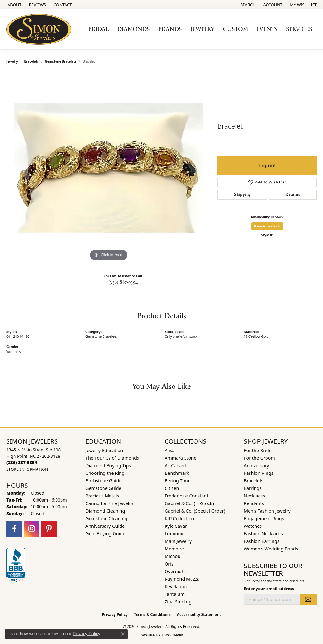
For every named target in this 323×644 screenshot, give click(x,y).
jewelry (12, 61)
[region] (109, 168)
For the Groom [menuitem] (259, 458)
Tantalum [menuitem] (175, 594)
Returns (293, 195)
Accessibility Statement (199, 615)
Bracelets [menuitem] (254, 481)
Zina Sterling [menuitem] (178, 602)
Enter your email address (269, 589)
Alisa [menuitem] (170, 450)
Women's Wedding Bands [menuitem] (271, 549)
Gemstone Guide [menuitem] (103, 488)
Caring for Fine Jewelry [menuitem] (109, 503)
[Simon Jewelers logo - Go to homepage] (41, 29)
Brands (170, 29)
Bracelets (32, 61)
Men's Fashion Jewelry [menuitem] (267, 511)
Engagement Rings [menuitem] (264, 518)
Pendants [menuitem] (254, 503)
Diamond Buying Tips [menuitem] (108, 466)
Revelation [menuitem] (176, 586)
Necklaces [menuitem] (254, 496)
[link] (14, 5)
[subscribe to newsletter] (308, 599)
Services (299, 29)
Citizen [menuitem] (172, 488)
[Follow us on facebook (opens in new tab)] (14, 529)
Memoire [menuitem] (174, 549)
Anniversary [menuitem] (256, 466)
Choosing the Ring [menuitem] (105, 473)
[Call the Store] (22, 462)
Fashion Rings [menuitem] (259, 473)
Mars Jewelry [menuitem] (178, 541)
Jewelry (203, 29)
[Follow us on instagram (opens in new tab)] (32, 529)
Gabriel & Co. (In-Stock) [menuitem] (189, 503)
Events (267, 29)
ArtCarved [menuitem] (175, 466)
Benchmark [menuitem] (177, 473)
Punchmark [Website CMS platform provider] (173, 635)
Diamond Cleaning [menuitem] (105, 511)
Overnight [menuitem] (175, 571)
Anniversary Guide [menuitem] (105, 526)
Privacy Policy (115, 615)
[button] (247, 5)
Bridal (99, 29)
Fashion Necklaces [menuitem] (263, 534)
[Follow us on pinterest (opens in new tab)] (49, 529)
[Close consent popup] (123, 634)
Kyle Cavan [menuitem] (176, 526)
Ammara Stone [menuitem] (180, 458)
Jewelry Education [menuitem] (104, 450)
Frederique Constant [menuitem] (186, 496)
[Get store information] (27, 469)
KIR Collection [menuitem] (179, 518)
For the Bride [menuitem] (258, 450)
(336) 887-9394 (123, 282)
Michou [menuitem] (173, 556)
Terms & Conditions (152, 615)
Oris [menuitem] (169, 564)
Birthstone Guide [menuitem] (104, 481)
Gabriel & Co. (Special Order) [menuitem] (195, 511)
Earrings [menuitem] (253, 488)
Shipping (242, 195)
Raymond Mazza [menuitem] (182, 579)
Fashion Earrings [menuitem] (262, 541)
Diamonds (134, 29)
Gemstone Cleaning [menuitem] (106, 518)
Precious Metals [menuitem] (102, 496)
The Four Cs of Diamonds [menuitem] (112, 458)
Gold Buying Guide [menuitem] (105, 534)
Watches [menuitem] (253, 526)
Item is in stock (267, 226)
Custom (235, 29)
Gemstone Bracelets (61, 61)
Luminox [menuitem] (174, 534)
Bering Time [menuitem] (178, 481)
